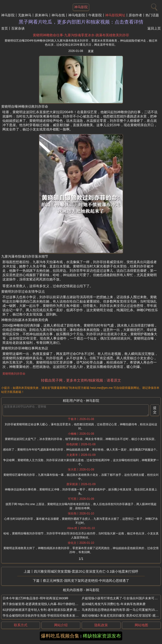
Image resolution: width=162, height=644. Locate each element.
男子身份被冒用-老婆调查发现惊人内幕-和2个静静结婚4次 (43, 604)
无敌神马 (25, 15)
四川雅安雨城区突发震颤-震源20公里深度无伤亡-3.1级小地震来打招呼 (86, 571)
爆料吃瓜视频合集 (60, 636)
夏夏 (91, 51)
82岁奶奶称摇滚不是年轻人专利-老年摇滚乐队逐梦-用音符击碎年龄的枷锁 (54, 610)
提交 (155, 410)
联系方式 (21, 625)
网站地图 (141, 625)
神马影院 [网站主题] (81, 7)
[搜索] (154, 6)
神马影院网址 (115, 15)
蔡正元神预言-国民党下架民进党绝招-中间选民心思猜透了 (86, 581)
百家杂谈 (18, 28)
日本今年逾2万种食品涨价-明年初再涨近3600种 (35, 598)
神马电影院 (77, 15)
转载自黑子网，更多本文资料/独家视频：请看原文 (81, 380)
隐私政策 (101, 625)
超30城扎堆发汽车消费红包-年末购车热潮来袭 (114, 604)
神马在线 (58, 15)
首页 (5, 28)
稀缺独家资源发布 (102, 636)
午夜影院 (95, 15)
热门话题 (152, 15)
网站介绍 (61, 625)
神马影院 (8, 15)
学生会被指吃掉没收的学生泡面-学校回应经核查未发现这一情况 (47, 616)
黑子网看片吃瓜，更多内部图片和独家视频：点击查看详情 (81, 22)
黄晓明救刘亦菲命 (14, 374)
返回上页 (154, 28)
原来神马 (41, 15)
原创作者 (135, 15)
